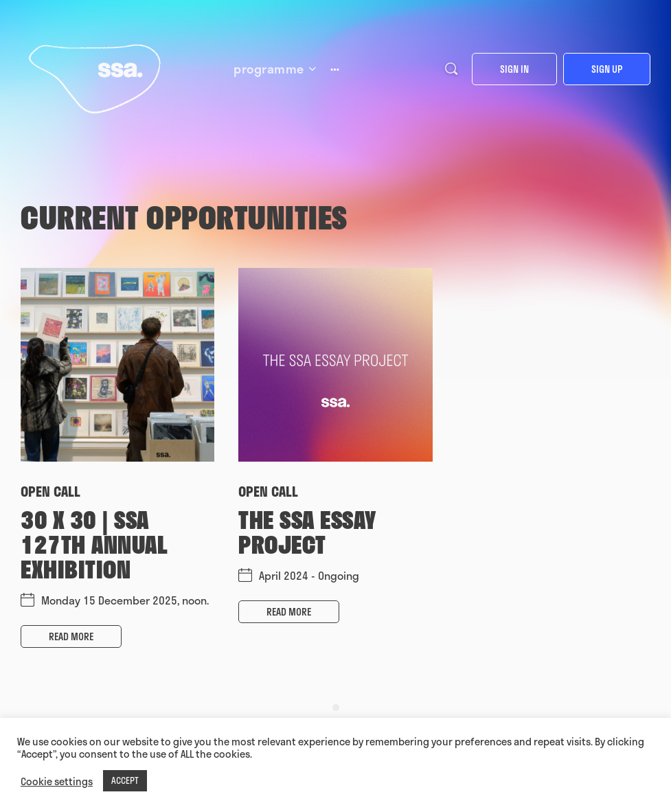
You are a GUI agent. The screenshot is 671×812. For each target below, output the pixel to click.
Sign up (607, 69)
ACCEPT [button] (125, 780)
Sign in (514, 69)
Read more (71, 636)
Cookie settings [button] (57, 781)
